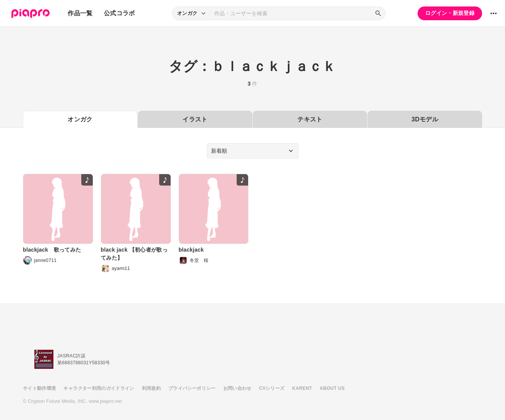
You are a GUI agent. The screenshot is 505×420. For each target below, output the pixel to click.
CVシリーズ (272, 388)
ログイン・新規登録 (450, 13)
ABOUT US (332, 388)
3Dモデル (425, 119)
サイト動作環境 (39, 388)
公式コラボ (119, 13)
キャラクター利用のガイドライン (99, 388)
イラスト (195, 119)
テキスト (310, 119)
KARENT (302, 388)
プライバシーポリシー (192, 388)
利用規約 (151, 388)
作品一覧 (80, 13)
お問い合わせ (237, 388)
